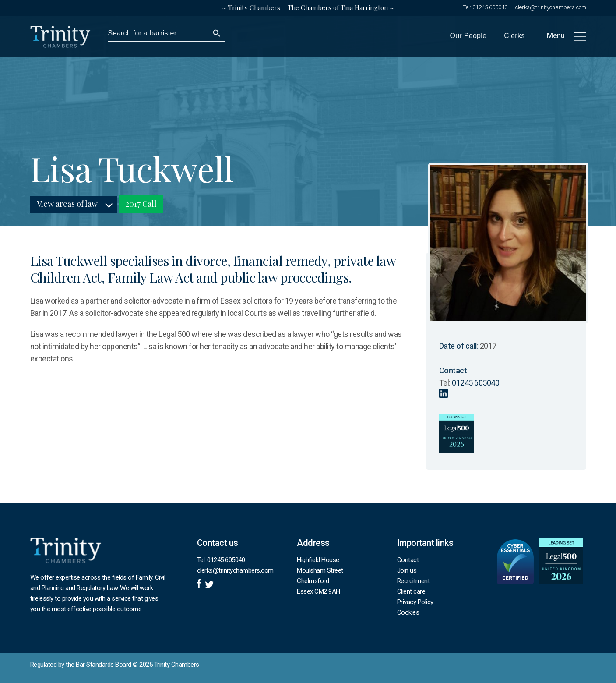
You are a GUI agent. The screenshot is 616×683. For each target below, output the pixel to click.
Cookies (408, 612)
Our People (468, 36)
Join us (407, 570)
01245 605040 (490, 7)
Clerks (514, 36)
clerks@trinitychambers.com (551, 7)
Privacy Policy (415, 602)
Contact (408, 560)
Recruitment (414, 581)
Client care (411, 591)
